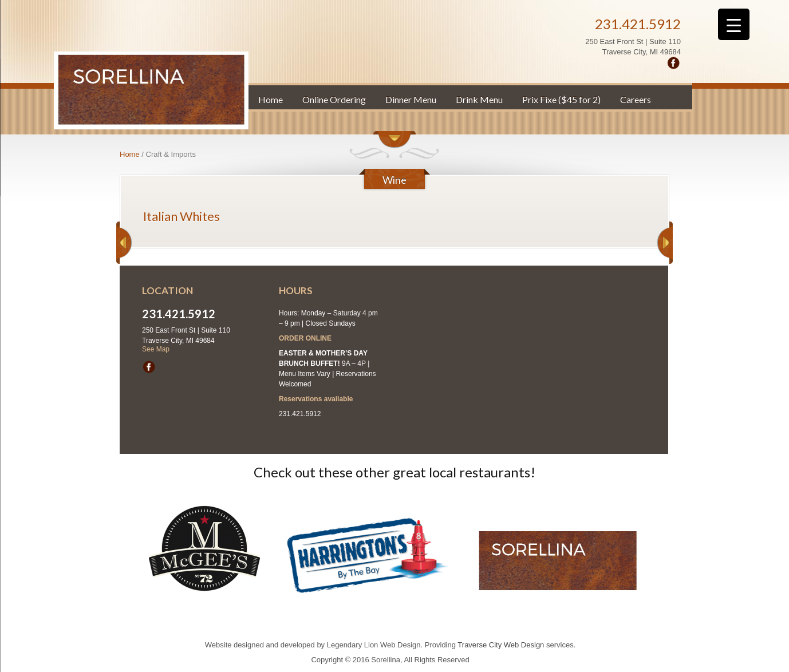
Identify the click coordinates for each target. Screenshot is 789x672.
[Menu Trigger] (734, 24)
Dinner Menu (411, 99)
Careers (636, 99)
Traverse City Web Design (501, 645)
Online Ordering (334, 99)
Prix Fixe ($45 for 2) (561, 99)
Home (271, 99)
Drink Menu (479, 99)
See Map (156, 349)
